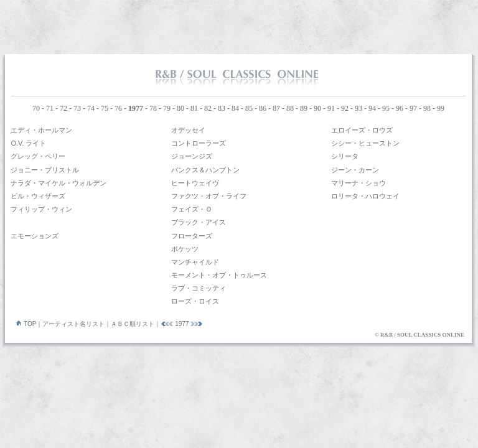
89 (304, 108)
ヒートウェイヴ (195, 183)
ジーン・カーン (355, 170)
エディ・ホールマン (41, 130)
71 (50, 108)
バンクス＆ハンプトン (205, 170)
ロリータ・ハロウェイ (365, 196)
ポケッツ (185, 249)
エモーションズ (35, 236)
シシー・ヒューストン (365, 143)
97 (413, 108)
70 (36, 108)
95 (386, 108)
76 (118, 108)
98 (427, 108)
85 (249, 108)
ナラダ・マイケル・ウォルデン (59, 183)
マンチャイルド (195, 262)
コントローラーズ (199, 143)
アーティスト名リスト (73, 324)
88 (290, 108)
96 (400, 108)
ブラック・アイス (199, 222)
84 (235, 108)
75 (105, 108)
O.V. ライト (28, 143)
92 (345, 108)
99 (441, 108)
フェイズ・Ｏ (192, 209)
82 (208, 108)
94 (372, 108)
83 (222, 108)
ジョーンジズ (192, 156)
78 (153, 108)
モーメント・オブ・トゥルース (219, 275)
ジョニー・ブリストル (45, 170)
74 (91, 108)
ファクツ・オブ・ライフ (209, 196)
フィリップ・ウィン (41, 209)
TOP (24, 324)
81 (194, 108)
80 (180, 108)
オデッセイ (188, 130)
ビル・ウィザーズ (38, 196)
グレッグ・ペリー (38, 156)
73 (77, 108)
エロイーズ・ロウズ (362, 130)
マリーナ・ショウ (358, 183)
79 (167, 108)
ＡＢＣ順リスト (133, 324)
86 (263, 108)
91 (331, 108)
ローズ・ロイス (195, 301)
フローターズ (192, 236)
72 (63, 108)
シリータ (345, 156)
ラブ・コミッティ (199, 288)
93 (358, 108)
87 (276, 108)
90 (317, 108)
